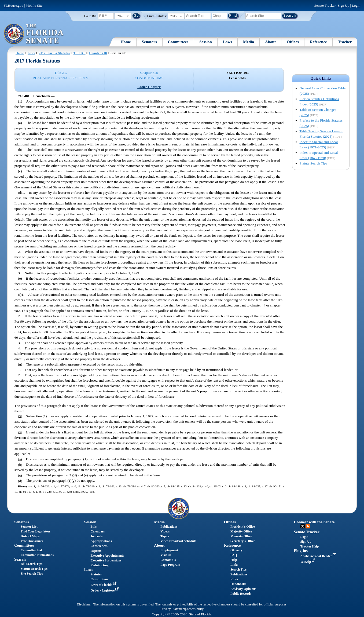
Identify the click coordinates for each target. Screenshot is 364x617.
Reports (96, 551)
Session (206, 42)
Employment (169, 550)
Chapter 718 (98, 53)
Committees (178, 42)
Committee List (31, 550)
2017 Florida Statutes (54, 53)
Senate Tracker (307, 532)
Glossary (236, 550)
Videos (165, 531)
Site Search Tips (32, 574)
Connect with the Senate (314, 522)
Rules (234, 579)
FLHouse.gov (14, 6)
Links (234, 565)
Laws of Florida (104, 585)
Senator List (29, 527)
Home (126, 42)
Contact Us (168, 560)
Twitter (303, 526)
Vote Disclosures (32, 541)
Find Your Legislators (36, 531)
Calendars (98, 531)
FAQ (234, 555)
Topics (165, 536)
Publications (169, 527)
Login (356, 6)
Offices (293, 42)
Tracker (345, 42)
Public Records (241, 594)
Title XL (80, 53)
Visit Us (166, 555)
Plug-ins (301, 551)
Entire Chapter (149, 87)
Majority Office (241, 531)
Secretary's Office (243, 541)
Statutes (96, 574)
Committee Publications (37, 555)
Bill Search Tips (32, 564)
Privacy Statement (173, 609)
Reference (318, 42)
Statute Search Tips (313, 163)
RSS (308, 526)
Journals (97, 536)
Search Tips (238, 569)
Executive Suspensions (106, 560)
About (270, 42)
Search (20, 559)
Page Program (170, 565)
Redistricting (100, 565)
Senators (149, 42)
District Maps (30, 536)
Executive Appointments (107, 556)
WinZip (308, 562)
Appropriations (101, 541)
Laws (227, 42)
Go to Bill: (91, 16)
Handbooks (238, 584)
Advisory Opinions (243, 589)
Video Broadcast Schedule (178, 541)
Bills (94, 527)
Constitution (99, 579)
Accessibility (195, 609)
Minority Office (241, 536)
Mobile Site (34, 6)
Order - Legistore (105, 590)
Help (234, 560)
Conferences (99, 546)
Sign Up (343, 6)
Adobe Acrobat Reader (319, 556)
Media (249, 42)
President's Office (243, 527)
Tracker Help (310, 546)
